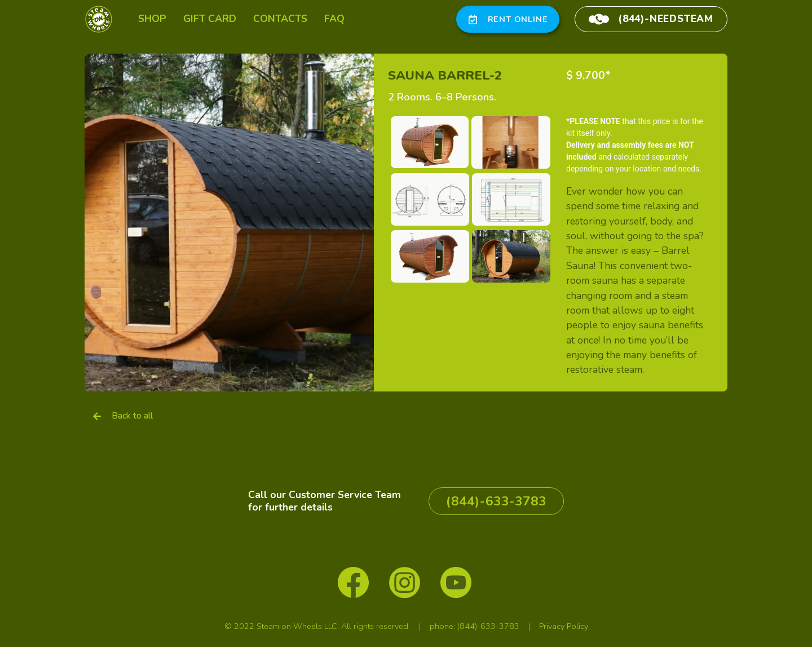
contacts (280, 19)
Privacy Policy (564, 626)
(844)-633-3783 (488, 626)
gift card (210, 19)
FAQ (334, 19)
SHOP (152, 19)
